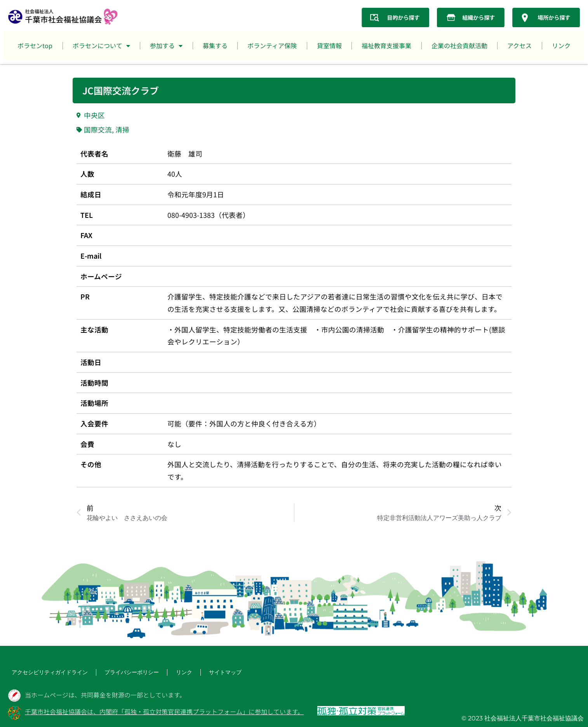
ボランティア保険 (272, 45)
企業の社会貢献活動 (459, 45)
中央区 (94, 115)
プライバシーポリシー (118, 673)
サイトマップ (205, 673)
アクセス (519, 45)
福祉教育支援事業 (386, 45)
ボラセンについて (101, 46)
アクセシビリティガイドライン (44, 673)
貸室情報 (329, 45)
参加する (166, 46)
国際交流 (98, 130)
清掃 (122, 130)
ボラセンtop (35, 45)
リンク (561, 45)
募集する (215, 45)
